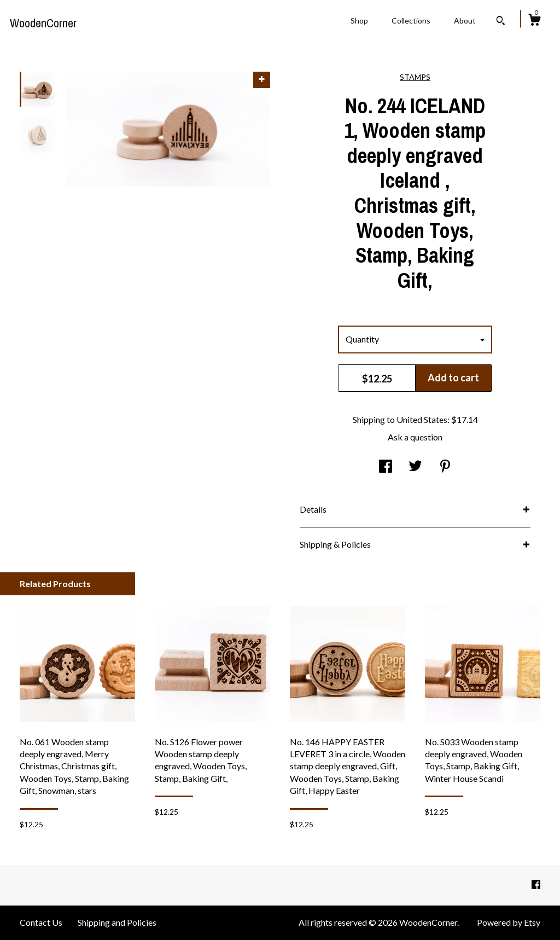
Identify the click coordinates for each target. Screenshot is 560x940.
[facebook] (536, 884)
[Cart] (534, 21)
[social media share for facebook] (386, 466)
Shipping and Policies (117, 922)
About (465, 21)
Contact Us (41, 922)
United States (422, 419)
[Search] (501, 22)
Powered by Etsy (509, 922)
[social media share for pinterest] (445, 466)
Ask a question (415, 437)
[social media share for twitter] (415, 466)
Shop (359, 21)
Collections (411, 21)
